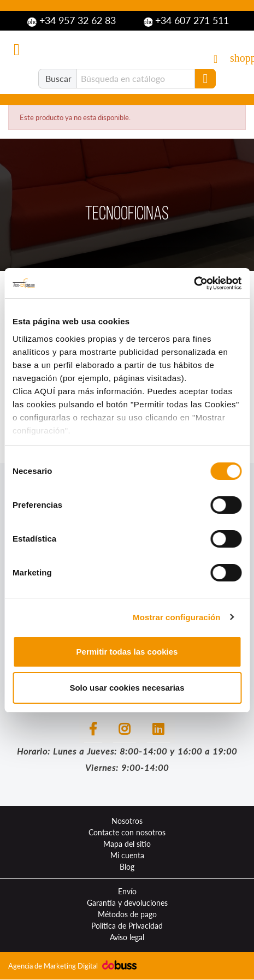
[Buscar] (136, 79)
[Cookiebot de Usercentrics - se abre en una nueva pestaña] (194, 283)
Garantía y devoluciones (127, 903)
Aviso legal (127, 937)
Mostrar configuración (176, 617)
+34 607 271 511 (187, 21)
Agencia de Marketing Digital (54, 966)
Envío (127, 891)
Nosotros (127, 821)
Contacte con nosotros (127, 832)
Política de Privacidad (127, 926)
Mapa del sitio (127, 844)
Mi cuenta (127, 855)
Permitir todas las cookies (127, 652)
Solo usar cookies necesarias (127, 688)
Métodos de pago (127, 914)
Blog (127, 867)
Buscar (58, 78)
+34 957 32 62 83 (72, 21)
